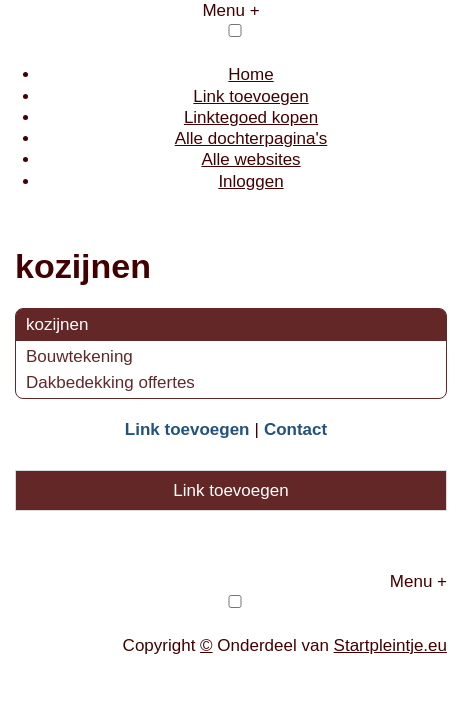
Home (250, 74)
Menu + (230, 10)
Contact (295, 429)
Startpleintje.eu (390, 645)
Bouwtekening (79, 356)
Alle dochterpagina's (251, 138)
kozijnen (57, 324)
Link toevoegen (250, 96)
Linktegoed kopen (251, 117)
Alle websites (250, 159)
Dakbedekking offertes (110, 382)
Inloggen (250, 181)
